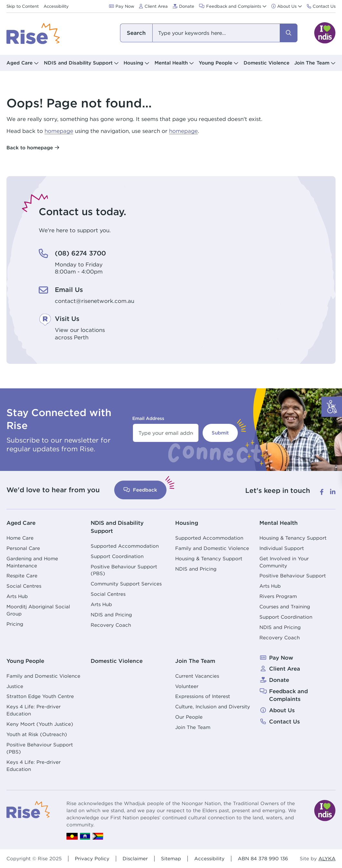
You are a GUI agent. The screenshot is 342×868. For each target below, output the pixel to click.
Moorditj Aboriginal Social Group (38, 610)
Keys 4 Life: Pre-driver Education (34, 710)
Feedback (140, 490)
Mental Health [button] (171, 63)
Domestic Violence (267, 63)
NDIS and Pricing (111, 614)
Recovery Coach (111, 625)
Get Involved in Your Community (284, 562)
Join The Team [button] (312, 63)
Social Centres (24, 586)
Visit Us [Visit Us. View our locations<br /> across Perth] (68, 319)
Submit (220, 433)
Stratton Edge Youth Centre (40, 696)
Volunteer (187, 686)
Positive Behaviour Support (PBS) (124, 570)
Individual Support (282, 548)
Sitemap (171, 858)
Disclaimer (135, 858)
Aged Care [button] (20, 63)
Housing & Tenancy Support (209, 558)
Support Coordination (117, 556)
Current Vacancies (197, 676)
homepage (59, 131)
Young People (25, 661)
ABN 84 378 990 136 (263, 858)
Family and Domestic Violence (212, 548)
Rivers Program (278, 596)
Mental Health (279, 523)
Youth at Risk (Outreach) (37, 734)
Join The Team (195, 661)
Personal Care (23, 548)
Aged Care (21, 523)
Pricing (15, 624)
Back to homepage (30, 148)
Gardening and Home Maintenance (32, 562)
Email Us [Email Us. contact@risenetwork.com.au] (70, 289)
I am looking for (136, 33)
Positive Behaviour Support (293, 576)
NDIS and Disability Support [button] (78, 63)
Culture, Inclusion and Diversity (213, 706)
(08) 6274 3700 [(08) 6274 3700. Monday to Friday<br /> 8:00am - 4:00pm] (82, 253)
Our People (189, 717)
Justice (15, 686)
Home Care (20, 538)
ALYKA (327, 858)
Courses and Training (285, 607)
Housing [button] (133, 63)
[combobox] (209, 33)
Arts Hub (17, 596)
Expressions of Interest (203, 696)
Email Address (148, 418)
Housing (187, 523)
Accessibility (209, 858)
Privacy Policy (92, 858)
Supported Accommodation (125, 546)
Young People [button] (216, 63)
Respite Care (22, 576)
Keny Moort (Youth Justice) (40, 724)
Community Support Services (126, 583)
